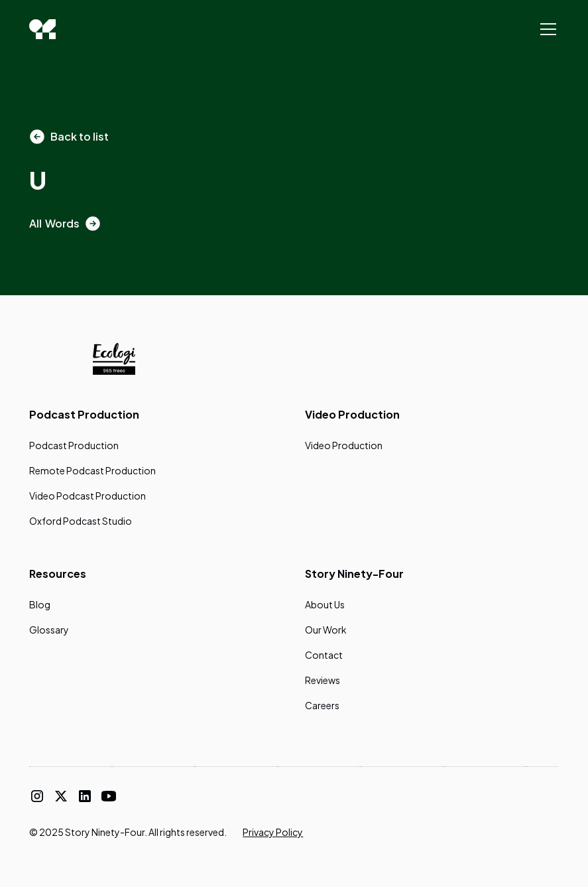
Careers (322, 705)
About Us (325, 604)
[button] (546, 29)
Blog (40, 604)
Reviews (323, 680)
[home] (42, 29)
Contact (324, 655)
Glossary (49, 630)
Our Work (326, 630)
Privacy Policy (273, 832)
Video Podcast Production (88, 496)
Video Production (344, 445)
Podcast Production (74, 445)
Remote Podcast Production (92, 470)
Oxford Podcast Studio (81, 521)
